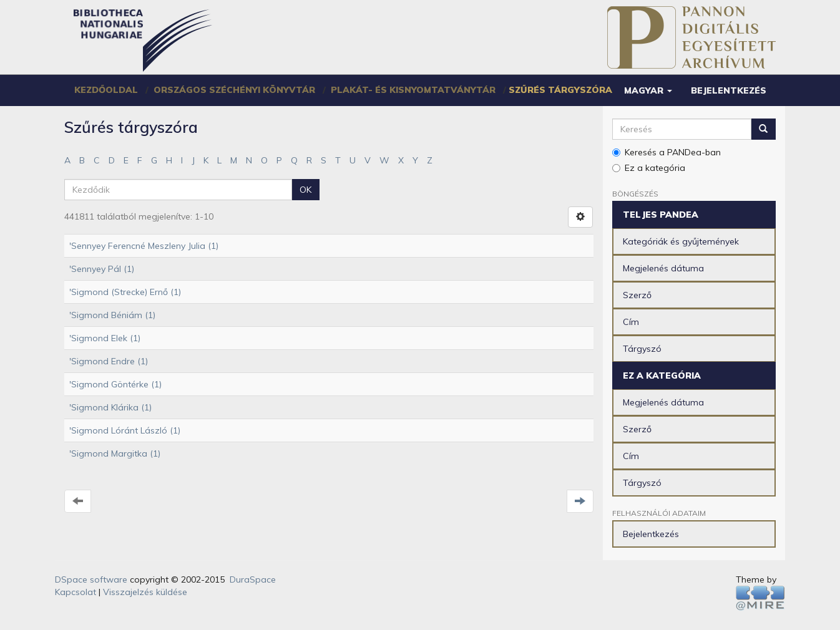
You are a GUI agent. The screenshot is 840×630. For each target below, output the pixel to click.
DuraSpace (253, 579)
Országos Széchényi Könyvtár (234, 90)
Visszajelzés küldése (145, 592)
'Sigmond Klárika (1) (110, 407)
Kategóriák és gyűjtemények (681, 241)
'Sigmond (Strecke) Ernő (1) (125, 292)
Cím (631, 322)
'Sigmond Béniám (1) (112, 315)
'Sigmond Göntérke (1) (115, 384)
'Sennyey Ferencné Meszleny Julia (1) (144, 246)
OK (305, 190)
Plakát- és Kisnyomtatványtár (413, 90)
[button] (648, 90)
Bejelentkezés (651, 534)
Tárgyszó (642, 349)
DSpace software (91, 579)
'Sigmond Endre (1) (109, 361)
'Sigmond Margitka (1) (115, 453)
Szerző (637, 295)
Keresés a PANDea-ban (667, 152)
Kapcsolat (76, 592)
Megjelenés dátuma (663, 268)
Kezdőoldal (106, 90)
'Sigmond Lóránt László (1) (125, 430)
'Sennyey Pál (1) (102, 269)
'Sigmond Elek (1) (105, 338)
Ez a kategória (649, 168)
